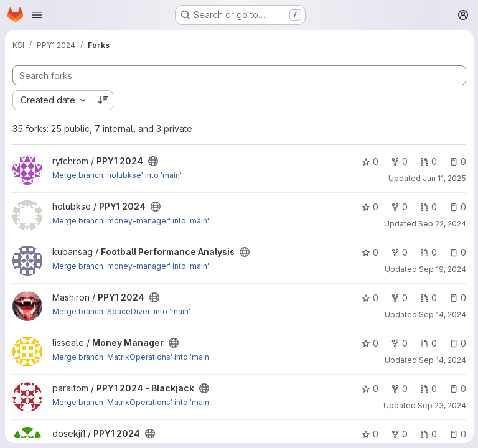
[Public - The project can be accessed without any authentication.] (153, 161)
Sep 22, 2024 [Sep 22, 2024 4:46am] (442, 224)
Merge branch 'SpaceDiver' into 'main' (121, 311)
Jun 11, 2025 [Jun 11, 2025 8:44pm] (444, 178)
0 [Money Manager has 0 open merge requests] (428, 343)
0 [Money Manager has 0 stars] (369, 343)
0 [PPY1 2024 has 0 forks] (399, 161)
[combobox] (53, 100)
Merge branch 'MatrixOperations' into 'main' (132, 357)
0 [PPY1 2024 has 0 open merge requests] (428, 161)
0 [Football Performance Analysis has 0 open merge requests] (428, 252)
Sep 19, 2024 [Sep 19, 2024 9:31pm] (442, 269)
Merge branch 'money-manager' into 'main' (131, 221)
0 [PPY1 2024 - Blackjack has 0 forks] (399, 389)
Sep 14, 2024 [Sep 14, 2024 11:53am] (442, 315)
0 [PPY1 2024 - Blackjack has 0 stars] (369, 389)
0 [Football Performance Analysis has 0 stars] (369, 252)
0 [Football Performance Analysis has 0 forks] (399, 252)
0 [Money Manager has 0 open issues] (457, 343)
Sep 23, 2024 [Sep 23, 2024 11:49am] (441, 405)
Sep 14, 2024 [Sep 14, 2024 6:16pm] (442, 360)
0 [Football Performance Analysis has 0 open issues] (457, 252)
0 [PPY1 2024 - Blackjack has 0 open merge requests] (428, 389)
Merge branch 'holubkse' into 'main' (117, 175)
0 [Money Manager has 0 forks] (399, 343)
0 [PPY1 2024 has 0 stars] (369, 161)
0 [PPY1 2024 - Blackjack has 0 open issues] (457, 389)
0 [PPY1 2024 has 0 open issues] (457, 161)
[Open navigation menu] (37, 15)
